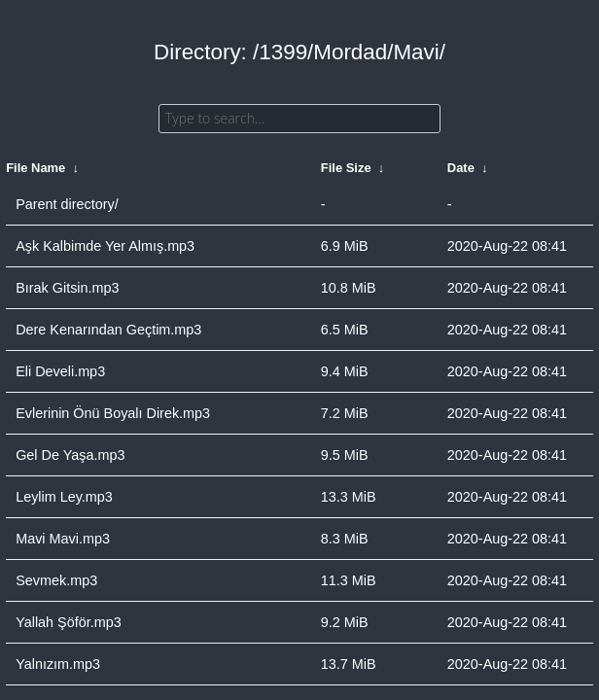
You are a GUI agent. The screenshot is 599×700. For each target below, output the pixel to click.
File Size (346, 168)
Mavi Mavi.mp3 (63, 539)
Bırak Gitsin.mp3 (67, 288)
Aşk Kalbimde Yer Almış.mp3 (105, 246)
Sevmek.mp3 (56, 580)
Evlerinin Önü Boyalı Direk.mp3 (113, 413)
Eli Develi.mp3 (60, 371)
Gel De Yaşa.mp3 (70, 455)
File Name (35, 168)
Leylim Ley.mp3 (64, 497)
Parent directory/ (67, 204)
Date (461, 168)
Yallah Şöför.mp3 (69, 622)
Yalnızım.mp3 (58, 664)
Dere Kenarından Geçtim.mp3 (108, 330)
